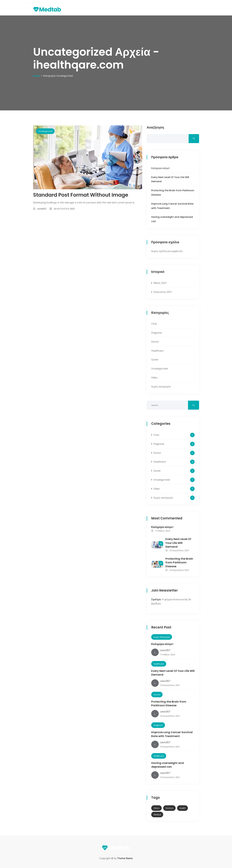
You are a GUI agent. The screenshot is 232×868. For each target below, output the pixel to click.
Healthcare (157, 351)
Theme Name (125, 858)
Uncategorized (45, 131)
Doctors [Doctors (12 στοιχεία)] (169, 808)
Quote (155, 360)
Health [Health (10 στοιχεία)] (182, 808)
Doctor (155, 342)
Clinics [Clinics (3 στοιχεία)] (156, 808)
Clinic (154, 324)
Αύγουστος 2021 (163, 292)
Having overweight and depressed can (168, 765)
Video (154, 378)
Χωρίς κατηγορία (161, 387)
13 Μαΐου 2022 (161, 531)
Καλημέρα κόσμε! (160, 168)
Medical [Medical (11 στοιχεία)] (157, 815)
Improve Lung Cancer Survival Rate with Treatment (172, 734)
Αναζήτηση (155, 128)
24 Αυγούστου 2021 (64, 209)
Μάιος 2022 (160, 283)
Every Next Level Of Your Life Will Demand (178, 543)
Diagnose (157, 333)
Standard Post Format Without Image (81, 195)
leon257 (42, 209)
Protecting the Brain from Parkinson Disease (179, 562)
